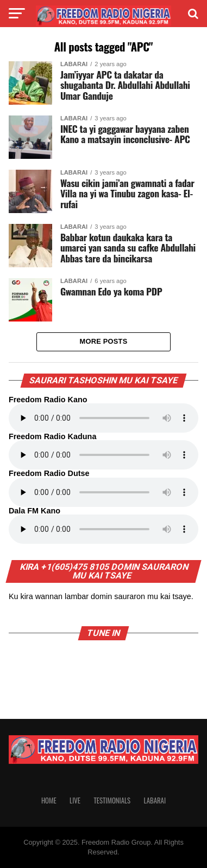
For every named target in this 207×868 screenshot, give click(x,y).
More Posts (104, 341)
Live (75, 801)
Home (49, 801)
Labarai (155, 801)
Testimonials (112, 801)
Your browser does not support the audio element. (103, 418)
